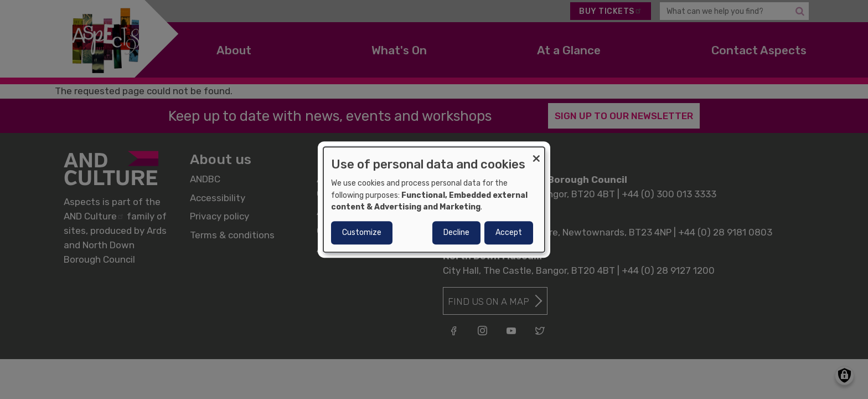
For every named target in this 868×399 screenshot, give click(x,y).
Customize (362, 232)
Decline (456, 232)
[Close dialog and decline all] (536, 154)
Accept (509, 232)
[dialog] (434, 199)
